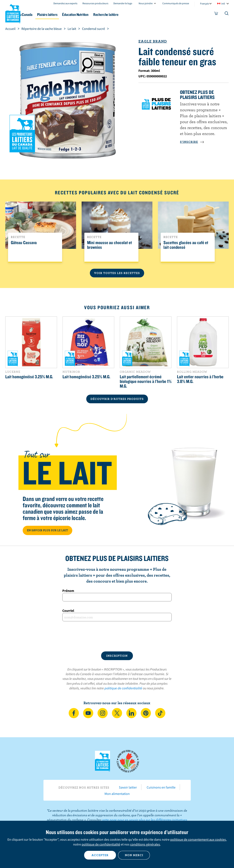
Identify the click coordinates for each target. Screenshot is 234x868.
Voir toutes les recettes (117, 273)
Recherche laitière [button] (139, 15)
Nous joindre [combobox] (146, 3)
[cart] (216, 14)
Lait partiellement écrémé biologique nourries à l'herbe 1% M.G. (146, 381)
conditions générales (145, 844)
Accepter (100, 855)
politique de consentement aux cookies (198, 839)
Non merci (134, 855)
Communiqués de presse (176, 3)
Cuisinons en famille (161, 787)
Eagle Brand (153, 41)
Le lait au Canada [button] (42, 15)
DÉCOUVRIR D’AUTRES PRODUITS (117, 399)
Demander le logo (123, 3)
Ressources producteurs (95, 3)
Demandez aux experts (65, 3)
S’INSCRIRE (192, 142)
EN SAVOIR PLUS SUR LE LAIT (47, 530)
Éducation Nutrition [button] (104, 15)
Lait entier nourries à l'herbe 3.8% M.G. (200, 379)
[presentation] (117, 636)
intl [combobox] (223, 3)
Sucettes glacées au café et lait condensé (186, 245)
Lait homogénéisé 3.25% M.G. (29, 377)
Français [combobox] (205, 3)
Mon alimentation (117, 794)
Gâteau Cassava (24, 243)
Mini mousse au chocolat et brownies (109, 245)
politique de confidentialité (123, 688)
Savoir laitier (128, 787)
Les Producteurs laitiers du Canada (13, 13)
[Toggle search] (227, 14)
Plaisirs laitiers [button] (72, 15)
